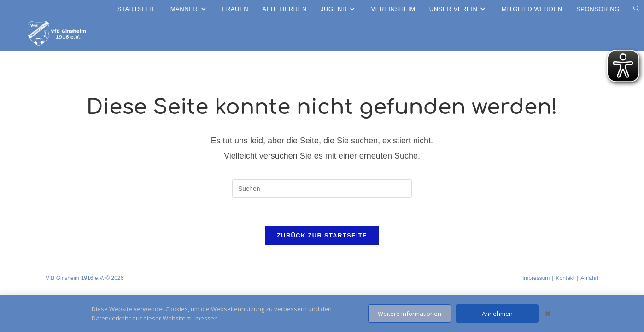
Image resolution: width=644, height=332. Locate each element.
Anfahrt (589, 278)
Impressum (536, 278)
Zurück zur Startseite (322, 235)
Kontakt (565, 278)
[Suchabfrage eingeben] (322, 189)
